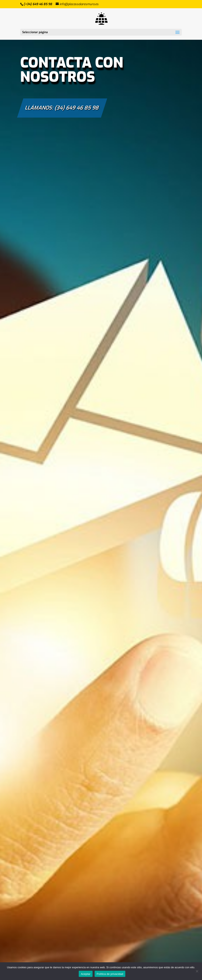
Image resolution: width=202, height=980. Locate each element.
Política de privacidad (110, 974)
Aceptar (86, 974)
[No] (197, 971)
